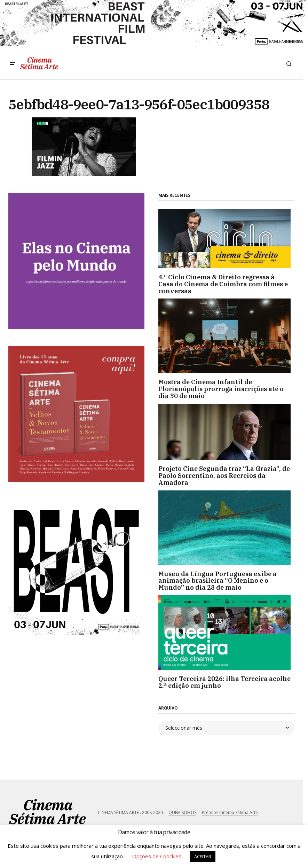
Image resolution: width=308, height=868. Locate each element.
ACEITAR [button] (203, 857)
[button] (13, 64)
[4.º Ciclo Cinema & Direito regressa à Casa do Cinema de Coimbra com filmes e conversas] (226, 239)
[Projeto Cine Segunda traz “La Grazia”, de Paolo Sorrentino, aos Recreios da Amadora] (226, 432)
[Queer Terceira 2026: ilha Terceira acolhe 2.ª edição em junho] (226, 633)
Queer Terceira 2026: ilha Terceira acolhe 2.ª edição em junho (224, 682)
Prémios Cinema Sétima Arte (230, 812)
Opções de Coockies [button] (157, 856)
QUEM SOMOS (182, 812)
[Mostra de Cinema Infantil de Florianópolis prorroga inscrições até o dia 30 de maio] (226, 336)
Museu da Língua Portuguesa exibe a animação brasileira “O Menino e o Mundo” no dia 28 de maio (218, 581)
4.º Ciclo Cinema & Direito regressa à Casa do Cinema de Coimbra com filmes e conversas (223, 284)
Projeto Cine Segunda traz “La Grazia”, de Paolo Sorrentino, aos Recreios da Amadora (224, 476)
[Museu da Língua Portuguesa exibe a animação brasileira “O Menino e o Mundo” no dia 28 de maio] (226, 528)
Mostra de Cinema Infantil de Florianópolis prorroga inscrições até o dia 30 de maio (221, 389)
